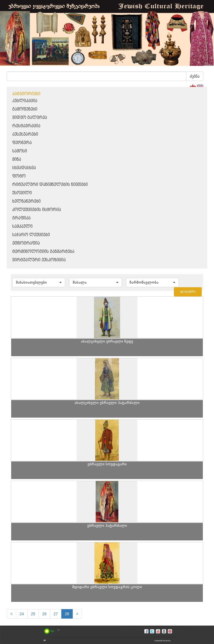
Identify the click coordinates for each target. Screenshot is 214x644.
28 (67, 614)
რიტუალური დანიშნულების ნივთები (50, 185)
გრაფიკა (21, 218)
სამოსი (20, 151)
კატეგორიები (26, 94)
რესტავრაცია (26, 126)
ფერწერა (22, 143)
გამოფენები (25, 109)
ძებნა (195, 76)
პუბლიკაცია (25, 101)
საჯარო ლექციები (31, 235)
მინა (17, 160)
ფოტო (19, 176)
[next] (77, 614)
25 (33, 614)
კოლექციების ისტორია (37, 210)
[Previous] (11, 614)
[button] (39, 283)
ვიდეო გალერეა (30, 118)
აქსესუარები (25, 134)
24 (22, 614)
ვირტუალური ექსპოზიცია (39, 260)
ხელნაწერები (26, 201)
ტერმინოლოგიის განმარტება (43, 252)
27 (56, 614)
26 (44, 614)
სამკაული (22, 227)
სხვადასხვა (24, 168)
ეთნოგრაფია (26, 243)
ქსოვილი (22, 193)
